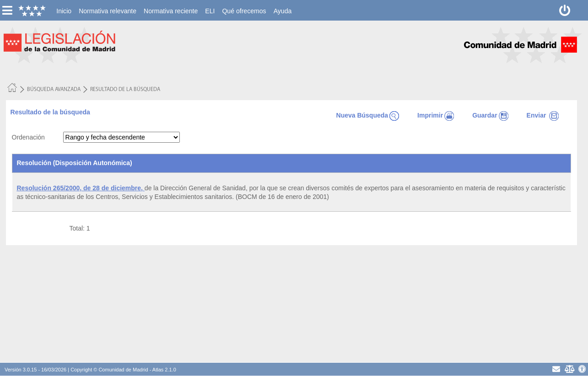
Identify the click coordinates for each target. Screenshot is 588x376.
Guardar (490, 115)
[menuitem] (64, 11)
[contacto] (556, 369)
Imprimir (436, 115)
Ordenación (28, 137)
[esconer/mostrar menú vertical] (7, 10)
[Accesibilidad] (582, 369)
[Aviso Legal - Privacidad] (569, 369)
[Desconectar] (565, 10)
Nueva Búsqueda (368, 115)
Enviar (543, 115)
